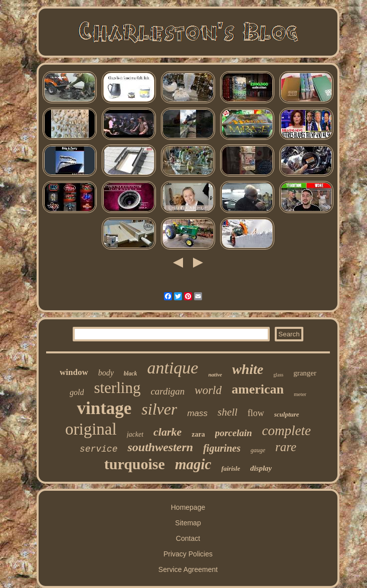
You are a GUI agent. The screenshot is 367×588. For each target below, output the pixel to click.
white (248, 369)
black (131, 373)
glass (278, 375)
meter (300, 394)
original (91, 429)
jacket (135, 434)
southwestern (160, 447)
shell (228, 412)
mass (197, 413)
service (99, 449)
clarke (167, 432)
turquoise (135, 464)
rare (286, 447)
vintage (104, 408)
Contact (188, 538)
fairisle (231, 468)
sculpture (287, 414)
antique (172, 368)
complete (287, 431)
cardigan (167, 391)
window (74, 372)
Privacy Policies (188, 554)
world (208, 390)
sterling (117, 388)
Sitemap (188, 523)
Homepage (188, 507)
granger (305, 373)
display (261, 468)
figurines (222, 448)
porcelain (234, 433)
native (215, 374)
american (258, 389)
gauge (258, 450)
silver (159, 409)
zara (198, 434)
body (106, 373)
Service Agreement (188, 569)
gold (77, 392)
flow (256, 413)
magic (193, 464)
